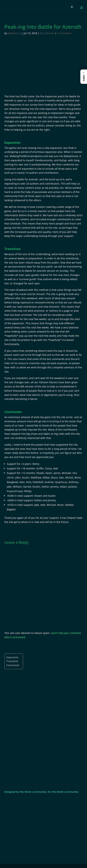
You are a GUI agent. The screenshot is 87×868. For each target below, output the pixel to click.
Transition (12, 661)
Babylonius (14, 33)
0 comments (64, 33)
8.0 (42, 33)
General (50, 33)
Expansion (12, 657)
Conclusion (13, 665)
